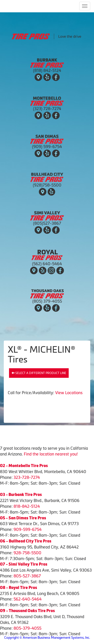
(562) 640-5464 (47, 264)
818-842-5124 (27, 506)
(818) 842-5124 (47, 70)
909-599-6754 (28, 529)
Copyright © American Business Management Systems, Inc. (47, 638)
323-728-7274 (27, 477)
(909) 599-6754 (47, 147)
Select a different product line (39, 373)
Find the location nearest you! (51, 454)
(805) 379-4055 (47, 301)
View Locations (69, 393)
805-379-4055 (27, 628)
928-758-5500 (27, 553)
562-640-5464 (28, 599)
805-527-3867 (27, 576)
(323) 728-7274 (47, 109)
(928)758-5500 (47, 185)
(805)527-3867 (47, 223)
